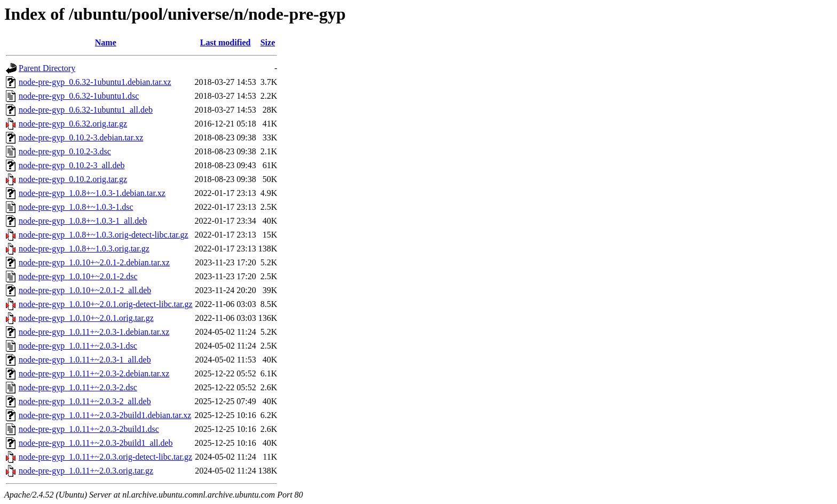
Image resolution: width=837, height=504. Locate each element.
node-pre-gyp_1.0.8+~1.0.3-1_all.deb (83, 221)
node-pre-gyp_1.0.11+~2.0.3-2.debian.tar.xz (94, 373)
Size (268, 42)
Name (106, 42)
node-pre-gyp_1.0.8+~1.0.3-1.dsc (76, 207)
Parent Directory (47, 68)
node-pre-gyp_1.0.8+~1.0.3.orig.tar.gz (84, 249)
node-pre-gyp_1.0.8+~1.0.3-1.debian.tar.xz (92, 193)
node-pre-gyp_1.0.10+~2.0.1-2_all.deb (85, 290)
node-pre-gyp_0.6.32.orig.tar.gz (73, 124)
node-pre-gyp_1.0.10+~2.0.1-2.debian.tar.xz (94, 262)
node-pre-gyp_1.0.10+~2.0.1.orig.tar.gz (86, 318)
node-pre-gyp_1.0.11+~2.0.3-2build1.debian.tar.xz (105, 415)
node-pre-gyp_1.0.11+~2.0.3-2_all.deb (85, 401)
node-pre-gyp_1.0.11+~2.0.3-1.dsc (78, 346)
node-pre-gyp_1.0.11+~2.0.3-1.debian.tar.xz (94, 332)
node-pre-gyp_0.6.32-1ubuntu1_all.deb (86, 110)
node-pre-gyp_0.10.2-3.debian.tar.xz (81, 137)
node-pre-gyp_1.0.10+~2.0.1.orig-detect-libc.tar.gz (106, 304)
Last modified (226, 42)
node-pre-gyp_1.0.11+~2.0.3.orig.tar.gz (86, 471)
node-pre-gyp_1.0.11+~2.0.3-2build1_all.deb (96, 443)
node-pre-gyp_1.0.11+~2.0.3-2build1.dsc (89, 429)
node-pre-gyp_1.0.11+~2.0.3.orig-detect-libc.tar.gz (105, 457)
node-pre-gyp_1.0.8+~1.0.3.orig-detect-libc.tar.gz (104, 235)
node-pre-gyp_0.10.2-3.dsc (65, 151)
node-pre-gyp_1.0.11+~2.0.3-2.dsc (78, 387)
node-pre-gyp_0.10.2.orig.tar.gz (73, 179)
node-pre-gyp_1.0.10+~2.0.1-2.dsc (78, 276)
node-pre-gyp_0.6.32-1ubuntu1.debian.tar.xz (95, 82)
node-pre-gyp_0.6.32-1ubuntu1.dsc (79, 96)
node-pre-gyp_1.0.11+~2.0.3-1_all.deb (85, 360)
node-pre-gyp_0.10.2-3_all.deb (72, 165)
